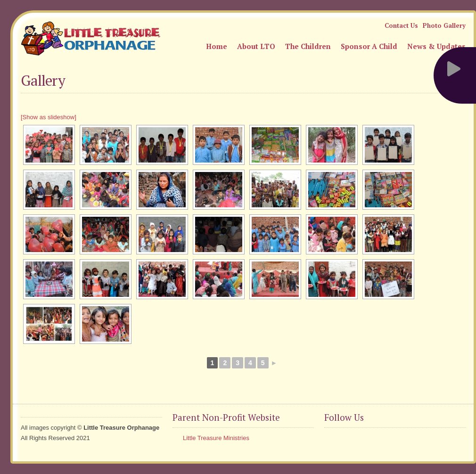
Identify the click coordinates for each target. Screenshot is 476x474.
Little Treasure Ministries (216, 438)
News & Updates (436, 46)
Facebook (332, 441)
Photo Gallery (444, 25)
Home (217, 46)
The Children (308, 46)
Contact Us (401, 25)
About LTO (256, 46)
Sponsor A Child (369, 46)
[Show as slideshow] (49, 117)
